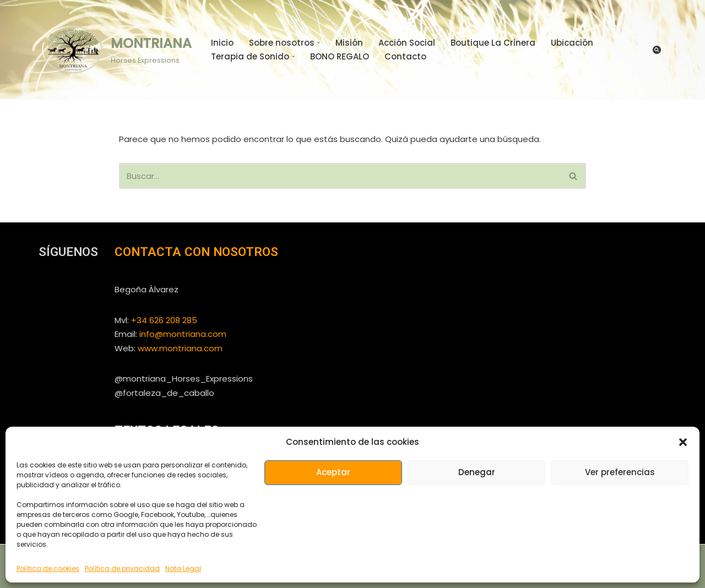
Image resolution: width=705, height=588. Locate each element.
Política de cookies (48, 568)
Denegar (477, 472)
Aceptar (333, 472)
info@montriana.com (183, 334)
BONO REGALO (340, 56)
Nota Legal (183, 568)
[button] (683, 442)
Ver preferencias (620, 472)
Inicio (222, 43)
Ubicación (572, 43)
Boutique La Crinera (493, 43)
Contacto (405, 56)
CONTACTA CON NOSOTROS (196, 252)
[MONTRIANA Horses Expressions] (115, 49)
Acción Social (407, 43)
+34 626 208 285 (164, 320)
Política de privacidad (122, 568)
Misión (349, 43)
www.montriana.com (180, 348)
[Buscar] (657, 50)
